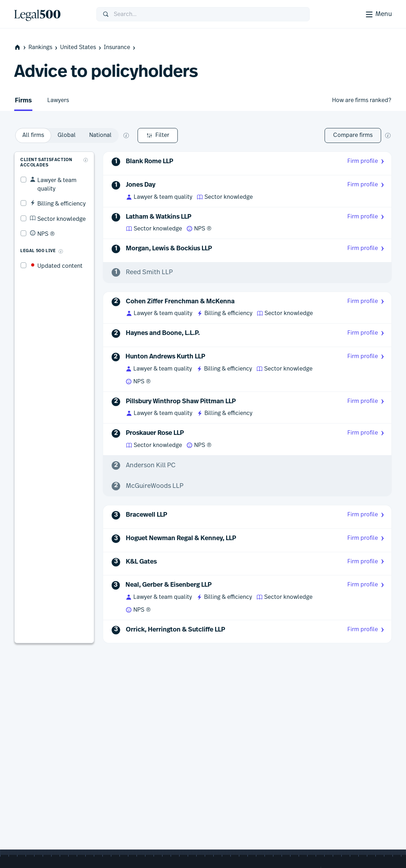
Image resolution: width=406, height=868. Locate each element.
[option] (121, 135)
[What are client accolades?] (87, 154)
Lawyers (58, 100)
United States (81, 47)
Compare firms (353, 135)
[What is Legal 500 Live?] (55, 237)
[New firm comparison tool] (388, 135)
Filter (34, 135)
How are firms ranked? (362, 100)
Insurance (120, 47)
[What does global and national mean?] (214, 135)
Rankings (44, 47)
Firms (23, 101)
